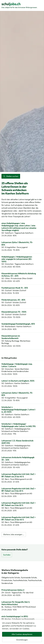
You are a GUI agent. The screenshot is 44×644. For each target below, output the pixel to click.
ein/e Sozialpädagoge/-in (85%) (15, 616)
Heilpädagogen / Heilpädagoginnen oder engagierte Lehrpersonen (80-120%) (17, 259)
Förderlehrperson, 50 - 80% (13, 300)
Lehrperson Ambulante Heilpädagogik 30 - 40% (18, 459)
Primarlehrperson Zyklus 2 (13, 590)
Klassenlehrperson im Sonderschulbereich (11, 337)
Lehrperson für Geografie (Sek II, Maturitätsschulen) (16, 603)
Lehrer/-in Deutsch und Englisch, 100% (18, 381)
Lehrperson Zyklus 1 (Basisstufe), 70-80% (17, 244)
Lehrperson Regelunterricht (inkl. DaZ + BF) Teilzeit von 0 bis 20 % (19, 490)
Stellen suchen (11, 176)
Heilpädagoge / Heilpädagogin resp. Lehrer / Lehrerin (17, 365)
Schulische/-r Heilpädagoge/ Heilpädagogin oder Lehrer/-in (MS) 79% (19, 425)
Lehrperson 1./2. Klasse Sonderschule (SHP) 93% (17, 442)
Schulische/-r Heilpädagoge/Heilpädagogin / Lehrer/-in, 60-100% (19, 410)
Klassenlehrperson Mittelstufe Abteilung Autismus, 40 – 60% (19, 275)
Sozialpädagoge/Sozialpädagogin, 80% (18, 324)
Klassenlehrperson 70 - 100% (14, 312)
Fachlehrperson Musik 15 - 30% (15, 288)
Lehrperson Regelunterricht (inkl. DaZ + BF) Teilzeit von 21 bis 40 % (19, 475)
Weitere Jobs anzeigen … (14, 534)
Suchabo (7, 555)
